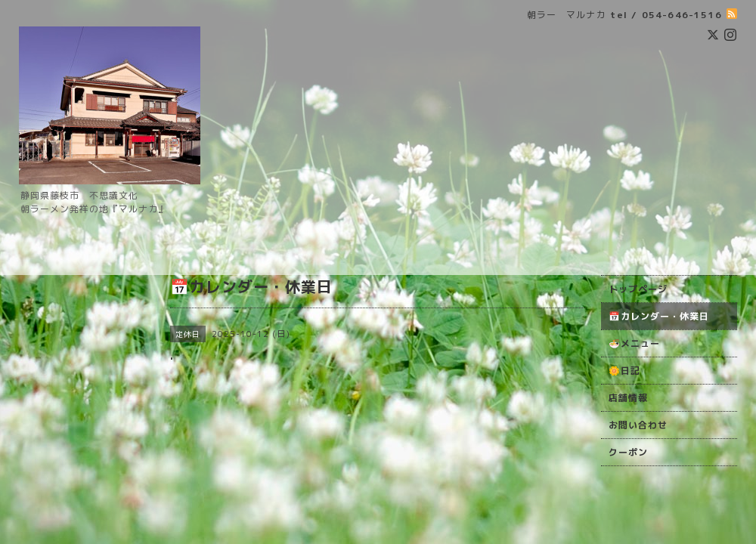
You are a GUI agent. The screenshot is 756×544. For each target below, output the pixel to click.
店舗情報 (628, 398)
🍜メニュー (634, 343)
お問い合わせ (638, 425)
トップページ (638, 289)
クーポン (628, 452)
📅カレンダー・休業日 (659, 316)
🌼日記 (624, 371)
